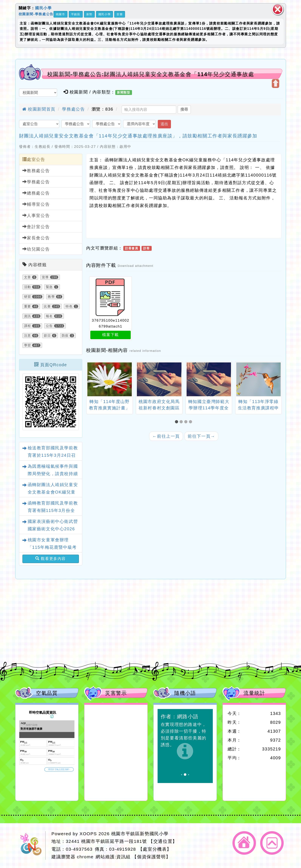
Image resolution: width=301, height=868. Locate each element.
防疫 (65, 336)
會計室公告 (36, 227)
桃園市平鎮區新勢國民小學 (140, 834)
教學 (51, 297)
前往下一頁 (201, 436)
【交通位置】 (163, 841)
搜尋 (184, 109)
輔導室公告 (36, 204)
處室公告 (34, 159)
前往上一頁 (166, 436)
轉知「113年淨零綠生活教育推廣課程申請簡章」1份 (258, 408)
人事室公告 (36, 215)
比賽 (47, 306)
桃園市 (60, 14)
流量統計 (254, 693)
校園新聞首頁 (39, 109)
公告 (49, 326)
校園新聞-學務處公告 (36, 14)
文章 (28, 277)
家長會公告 (36, 238)
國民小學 (43, 8)
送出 (164, 124)
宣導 (45, 277)
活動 (28, 287)
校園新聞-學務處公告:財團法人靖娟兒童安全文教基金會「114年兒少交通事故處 (151, 74)
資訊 (28, 316)
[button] (177, 422)
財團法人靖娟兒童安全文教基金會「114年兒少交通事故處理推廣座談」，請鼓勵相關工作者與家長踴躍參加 (138, 136)
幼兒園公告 (36, 249)
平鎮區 (76, 14)
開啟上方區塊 (276, 84)
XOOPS (88, 834)
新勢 (89, 14)
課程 (28, 326)
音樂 (120, 14)
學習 (28, 345)
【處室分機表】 (155, 849)
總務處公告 (36, 193)
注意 (28, 336)
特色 (69, 306)
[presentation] (91, 380)
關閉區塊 (278, 9)
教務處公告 (36, 171)
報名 (49, 316)
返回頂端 (272, 843)
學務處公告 (73, 109)
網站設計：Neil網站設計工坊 (32, 845)
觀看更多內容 (51, 559)
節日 (47, 336)
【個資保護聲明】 (151, 857)
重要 (28, 306)
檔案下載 (110, 335)
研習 (28, 297)
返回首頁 (244, 843)
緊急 (49, 287)
